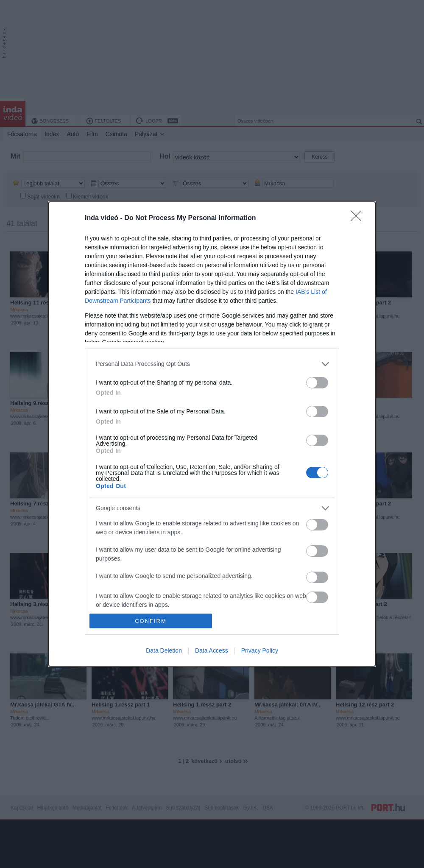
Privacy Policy (260, 650)
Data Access (212, 650)
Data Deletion (164, 650)
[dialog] (212, 434)
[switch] (317, 383)
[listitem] (212, 364)
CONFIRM (151, 621)
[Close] (359, 218)
